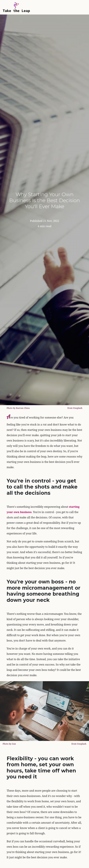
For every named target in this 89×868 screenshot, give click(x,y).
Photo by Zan (9, 744)
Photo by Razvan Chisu (18, 408)
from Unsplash (75, 408)
